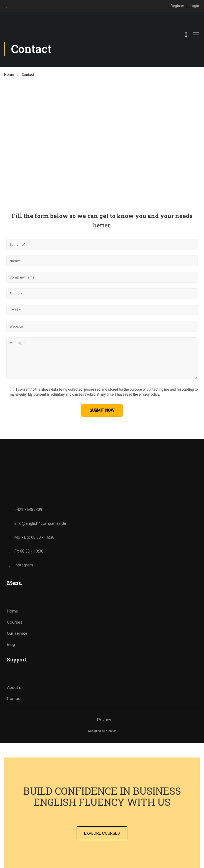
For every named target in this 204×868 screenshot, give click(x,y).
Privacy (104, 720)
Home (9, 75)
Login (194, 6)
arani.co (111, 731)
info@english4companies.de (36, 523)
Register (177, 6)
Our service (17, 633)
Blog (11, 644)
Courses (15, 622)
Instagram (20, 565)
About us (15, 688)
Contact (14, 699)
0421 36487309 (25, 510)
